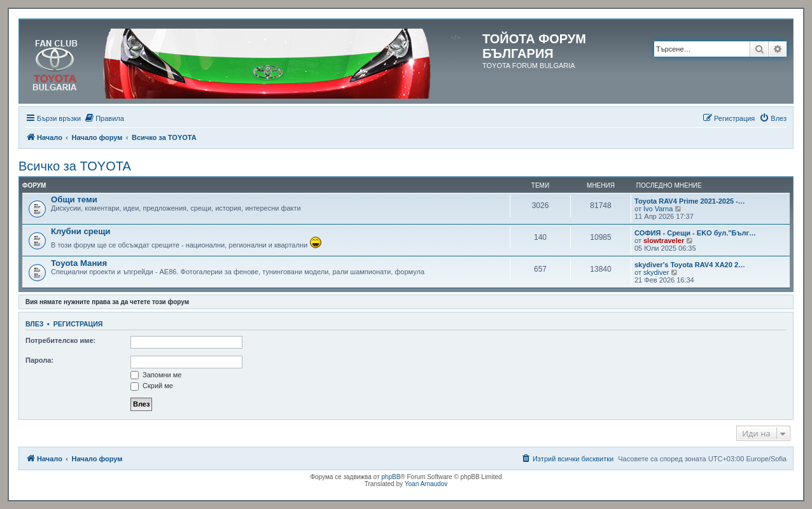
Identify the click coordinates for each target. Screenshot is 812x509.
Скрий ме (152, 386)
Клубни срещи (80, 231)
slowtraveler (664, 241)
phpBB (391, 477)
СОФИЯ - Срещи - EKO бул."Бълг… (695, 233)
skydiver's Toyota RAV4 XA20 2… (690, 265)
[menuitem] (104, 118)
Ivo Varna (658, 209)
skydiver (656, 272)
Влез (34, 324)
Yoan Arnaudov (426, 484)
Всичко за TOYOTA (75, 166)
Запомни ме (156, 375)
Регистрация (78, 324)
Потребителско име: (60, 340)
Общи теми (74, 199)
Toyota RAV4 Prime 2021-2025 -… (690, 201)
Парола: (39, 360)
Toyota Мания (79, 263)
